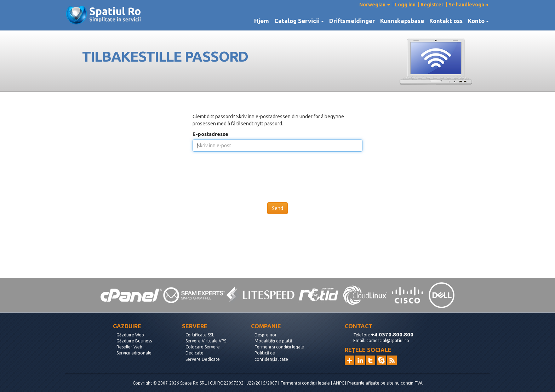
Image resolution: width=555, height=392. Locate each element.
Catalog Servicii (299, 21)
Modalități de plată (273, 341)
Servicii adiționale (134, 353)
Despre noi (265, 335)
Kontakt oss (446, 21)
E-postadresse (210, 134)
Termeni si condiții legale (279, 347)
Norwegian (375, 5)
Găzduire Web (130, 335)
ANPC (339, 383)
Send (277, 208)
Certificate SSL (200, 335)
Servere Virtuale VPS (206, 341)
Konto (478, 21)
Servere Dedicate (203, 359)
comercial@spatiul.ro (388, 340)
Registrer (432, 5)
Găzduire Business (134, 341)
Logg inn (405, 5)
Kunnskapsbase (402, 21)
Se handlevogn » (468, 5)
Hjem (262, 21)
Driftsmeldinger (352, 21)
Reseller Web (129, 347)
